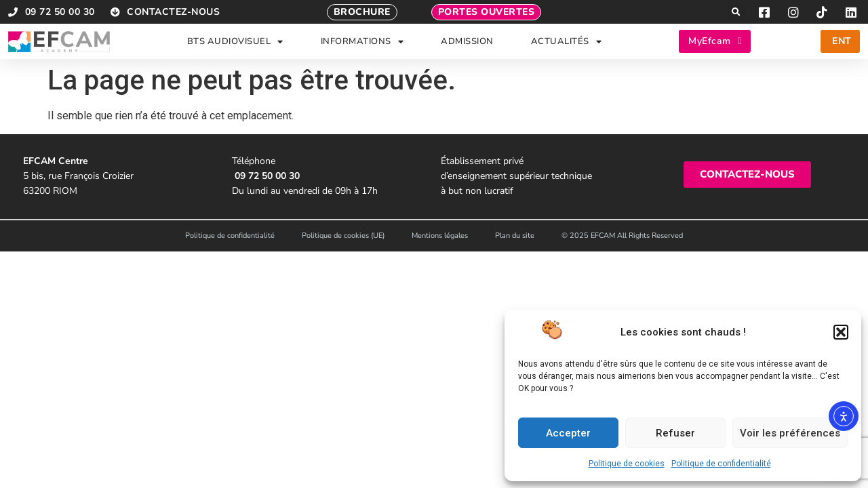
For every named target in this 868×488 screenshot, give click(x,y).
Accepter (568, 433)
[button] (841, 332)
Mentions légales (440, 236)
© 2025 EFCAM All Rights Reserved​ (622, 236)
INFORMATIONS (362, 42)
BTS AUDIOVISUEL (235, 42)
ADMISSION (467, 41)
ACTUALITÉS (567, 42)
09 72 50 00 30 (267, 176)
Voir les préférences (790, 433)
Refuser (675, 433)
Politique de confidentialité (721, 464)
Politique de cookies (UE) (343, 236)
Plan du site (515, 236)
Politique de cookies (627, 464)
